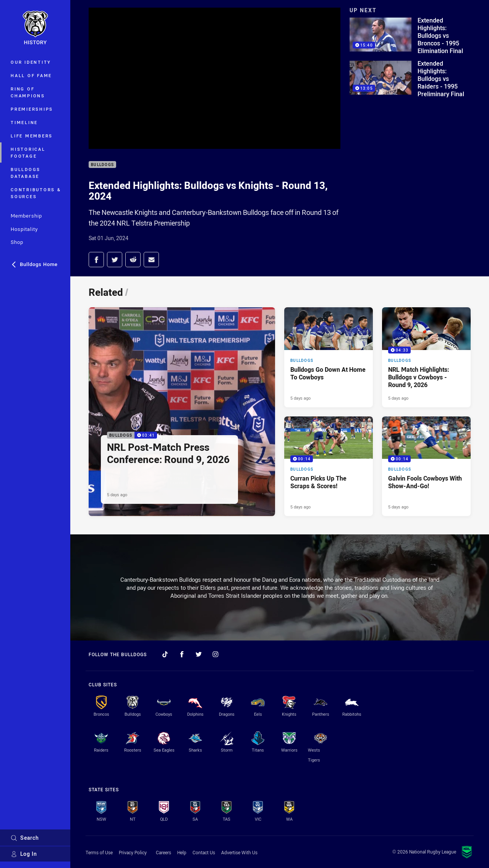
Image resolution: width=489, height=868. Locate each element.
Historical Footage (28, 152)
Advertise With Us (239, 852)
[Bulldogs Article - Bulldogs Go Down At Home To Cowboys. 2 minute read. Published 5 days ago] (329, 357)
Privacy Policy (133, 852)
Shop (17, 242)
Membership (26, 216)
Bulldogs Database (26, 173)
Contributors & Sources (36, 193)
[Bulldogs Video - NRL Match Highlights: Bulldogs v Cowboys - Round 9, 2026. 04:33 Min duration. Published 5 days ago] (426, 357)
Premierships (32, 109)
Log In (24, 854)
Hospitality (24, 229)
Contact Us (204, 852)
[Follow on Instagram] (215, 654)
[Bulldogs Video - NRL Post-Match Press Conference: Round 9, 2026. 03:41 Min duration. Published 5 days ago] (182, 412)
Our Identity (31, 62)
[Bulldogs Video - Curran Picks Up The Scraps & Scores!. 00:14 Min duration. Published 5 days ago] (329, 466)
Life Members (32, 136)
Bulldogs (102, 165)
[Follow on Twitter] (199, 654)
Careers (164, 852)
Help (182, 852)
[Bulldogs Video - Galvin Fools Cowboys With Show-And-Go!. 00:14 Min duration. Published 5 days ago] (426, 466)
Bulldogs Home (34, 264)
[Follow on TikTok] (165, 654)
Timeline (24, 122)
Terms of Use (99, 852)
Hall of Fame (31, 75)
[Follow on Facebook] (182, 654)
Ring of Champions (28, 92)
